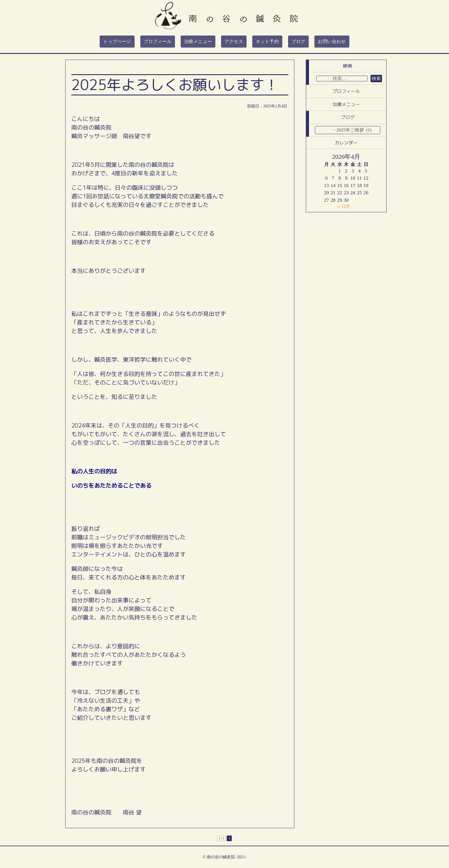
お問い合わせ (332, 41)
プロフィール (158, 41)
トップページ (117, 41)
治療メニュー (198, 41)
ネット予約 (267, 41)
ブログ (299, 41)
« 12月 (344, 206)
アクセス (234, 41)
